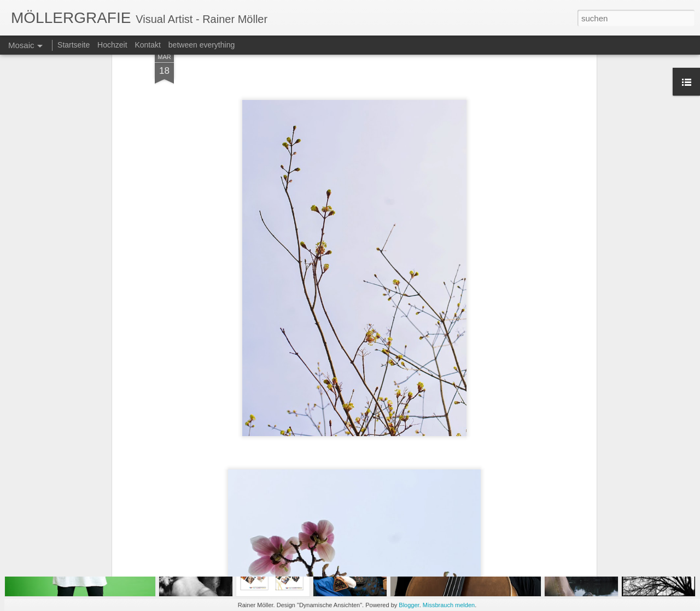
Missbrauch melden (449, 605)
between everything (202, 45)
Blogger (409, 605)
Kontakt (147, 45)
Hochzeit (112, 45)
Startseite (74, 45)
